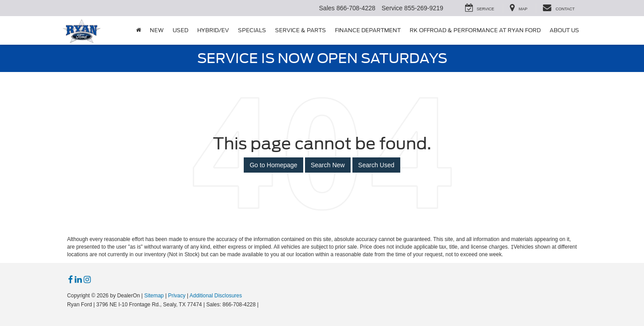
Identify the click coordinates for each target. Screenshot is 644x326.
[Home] (138, 30)
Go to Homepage (273, 165)
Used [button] (180, 30)
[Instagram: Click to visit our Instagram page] (87, 280)
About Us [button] (564, 30)
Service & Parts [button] (301, 30)
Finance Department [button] (368, 30)
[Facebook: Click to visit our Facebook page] (70, 280)
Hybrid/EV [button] (213, 30)
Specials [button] (252, 30)
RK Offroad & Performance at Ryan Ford (475, 30)
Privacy (177, 296)
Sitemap (154, 296)
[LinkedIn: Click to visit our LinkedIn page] (78, 280)
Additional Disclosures (216, 296)
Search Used (376, 165)
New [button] (157, 30)
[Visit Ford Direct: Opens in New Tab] (263, 305)
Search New (328, 165)
